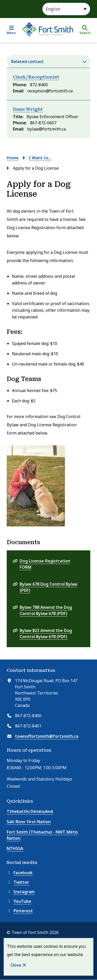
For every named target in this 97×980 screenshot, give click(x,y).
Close (16, 965)
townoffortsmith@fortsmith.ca (47, 736)
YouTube (19, 901)
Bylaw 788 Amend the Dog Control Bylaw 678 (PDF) (46, 610)
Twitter (18, 882)
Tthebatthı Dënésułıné (30, 811)
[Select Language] (66, 9)
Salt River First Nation (29, 822)
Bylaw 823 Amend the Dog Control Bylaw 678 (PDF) (46, 634)
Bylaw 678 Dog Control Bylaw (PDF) (48, 587)
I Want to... (40, 158)
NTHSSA (15, 848)
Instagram (21, 892)
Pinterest (20, 911)
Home (13, 158)
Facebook (20, 873)
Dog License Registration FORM (45, 564)
